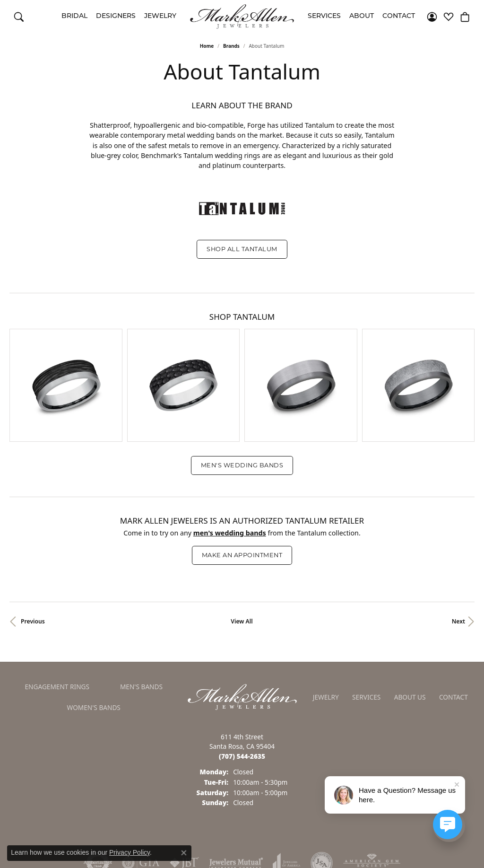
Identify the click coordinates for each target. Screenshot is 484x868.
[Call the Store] (242, 739)
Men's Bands (141, 669)
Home (207, 46)
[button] (19, 17)
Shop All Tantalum (242, 249)
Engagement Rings (57, 669)
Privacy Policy (130, 852)
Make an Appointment (242, 538)
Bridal (74, 16)
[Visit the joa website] (286, 845)
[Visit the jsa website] (322, 845)
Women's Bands (94, 690)
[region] (242, 377)
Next (458, 604)
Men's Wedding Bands (242, 448)
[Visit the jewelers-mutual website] (236, 845)
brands (231, 46)
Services (324, 16)
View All (242, 604)
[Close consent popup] (184, 853)
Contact (399, 16)
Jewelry (160, 16)
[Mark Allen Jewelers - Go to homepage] (242, 679)
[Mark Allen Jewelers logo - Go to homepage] (242, 17)
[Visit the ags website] (372, 845)
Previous (33, 604)
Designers (116, 16)
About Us (410, 679)
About (362, 16)
